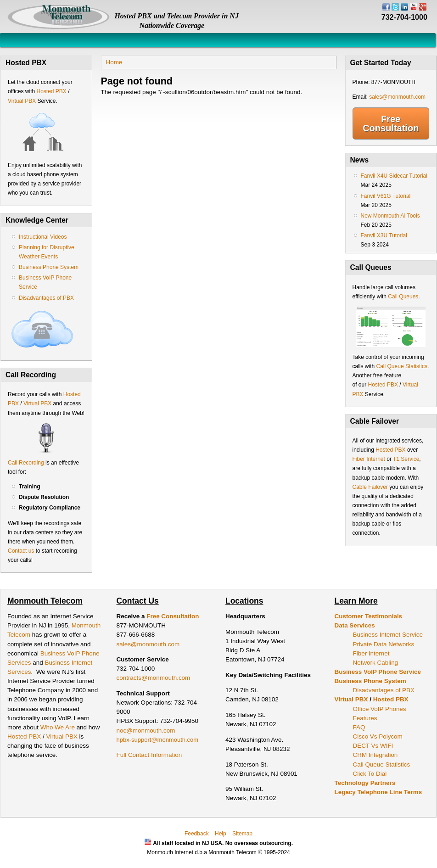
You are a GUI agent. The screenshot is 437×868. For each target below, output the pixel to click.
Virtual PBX (22, 101)
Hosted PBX (51, 91)
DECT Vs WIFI (373, 746)
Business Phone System (49, 267)
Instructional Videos (43, 237)
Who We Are (59, 727)
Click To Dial (370, 774)
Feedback (197, 834)
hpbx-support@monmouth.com (158, 740)
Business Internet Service (388, 635)
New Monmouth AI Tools (390, 216)
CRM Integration (375, 755)
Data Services (355, 625)
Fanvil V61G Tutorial (386, 196)
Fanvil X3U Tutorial (384, 235)
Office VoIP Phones (380, 709)
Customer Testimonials (369, 616)
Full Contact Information (149, 755)
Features (365, 718)
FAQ (359, 727)
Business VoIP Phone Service (378, 672)
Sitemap (242, 834)
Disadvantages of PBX (46, 298)
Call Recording (26, 463)
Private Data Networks (384, 644)
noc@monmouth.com (146, 731)
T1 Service (406, 459)
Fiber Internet (369, 459)
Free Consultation (391, 123)
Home (114, 62)
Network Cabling (376, 663)
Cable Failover (370, 487)
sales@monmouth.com (397, 97)
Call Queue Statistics (402, 366)
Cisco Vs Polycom (378, 736)
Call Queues (403, 297)
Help (221, 834)
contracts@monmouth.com (154, 678)
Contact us (21, 551)
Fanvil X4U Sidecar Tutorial (394, 176)
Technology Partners (365, 783)
